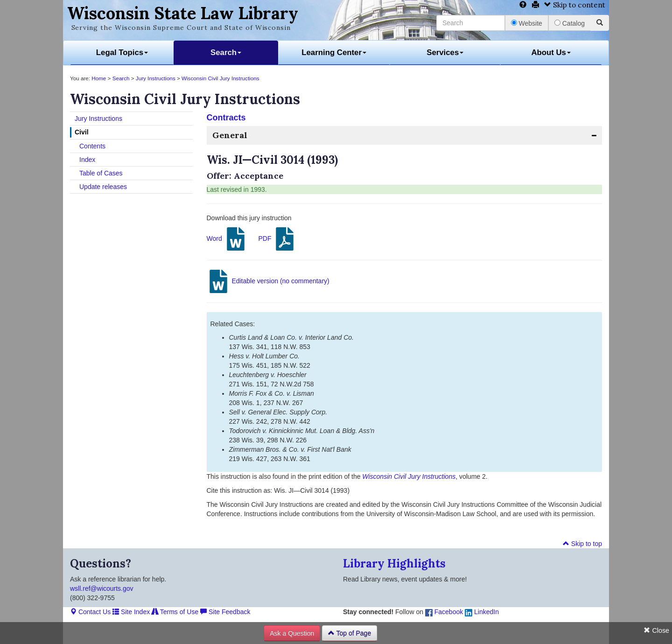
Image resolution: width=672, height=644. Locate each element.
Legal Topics (122, 52)
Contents (92, 146)
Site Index (131, 612)
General (230, 135)
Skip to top (582, 544)
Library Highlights (394, 563)
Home (99, 78)
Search (226, 52)
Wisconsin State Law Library (183, 13)
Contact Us (90, 612)
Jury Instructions (156, 78)
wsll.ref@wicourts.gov (102, 588)
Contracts (226, 118)
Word (227, 239)
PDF (277, 239)
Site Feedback (225, 612)
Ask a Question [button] (292, 633)
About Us (551, 52)
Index (87, 160)
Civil (82, 132)
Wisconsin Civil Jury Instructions (220, 78)
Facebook (444, 612)
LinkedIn (482, 612)
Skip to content (575, 5)
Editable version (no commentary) (268, 281)
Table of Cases (101, 173)
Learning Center (334, 52)
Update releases (103, 187)
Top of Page (350, 633)
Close (656, 630)
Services (445, 52)
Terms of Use (175, 612)
